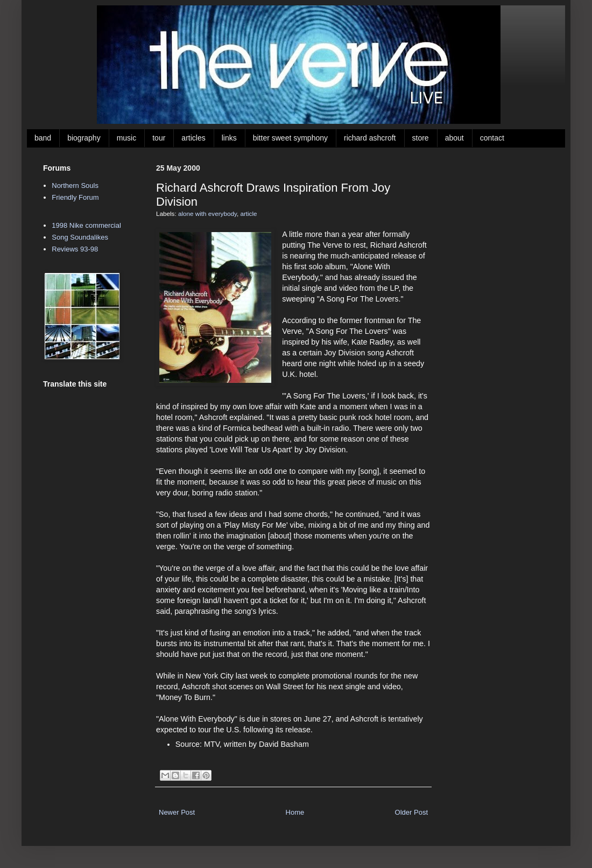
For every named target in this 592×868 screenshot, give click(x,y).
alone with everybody (207, 213)
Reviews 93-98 (75, 249)
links (229, 138)
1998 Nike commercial (86, 225)
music (127, 138)
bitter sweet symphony (290, 138)
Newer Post (177, 812)
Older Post (411, 812)
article (248, 213)
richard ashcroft (370, 138)
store (421, 138)
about (454, 138)
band (43, 138)
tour (159, 138)
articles (193, 138)
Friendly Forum (75, 197)
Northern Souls (75, 185)
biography (84, 138)
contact (492, 138)
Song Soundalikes (80, 237)
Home (295, 812)
